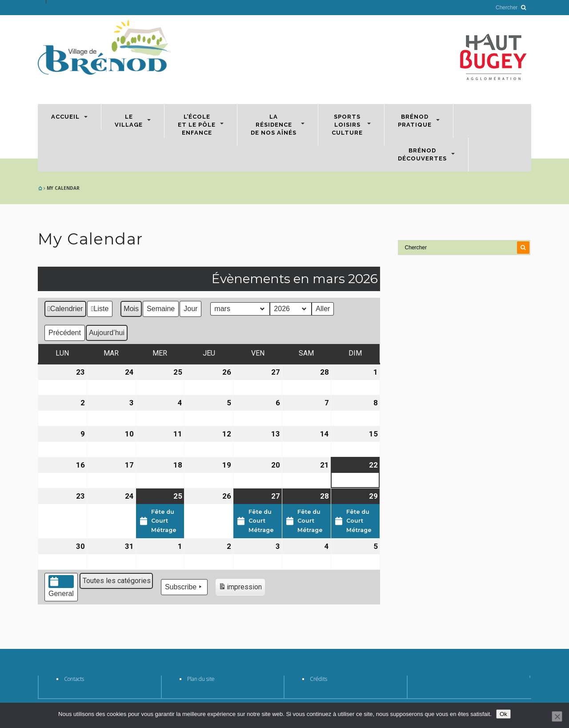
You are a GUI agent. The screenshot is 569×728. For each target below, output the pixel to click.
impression (240, 588)
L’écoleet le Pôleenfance (197, 125)
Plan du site (201, 679)
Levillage (129, 121)
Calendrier (65, 310)
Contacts (74, 679)
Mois (131, 309)
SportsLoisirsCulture (347, 125)
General (61, 586)
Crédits (319, 679)
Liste (100, 310)
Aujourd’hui (107, 333)
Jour (190, 309)
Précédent (65, 333)
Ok (503, 714)
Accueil (65, 117)
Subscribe (184, 587)
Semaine (161, 309)
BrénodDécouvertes (422, 154)
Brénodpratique (415, 121)
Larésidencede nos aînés (274, 125)
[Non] (557, 716)
